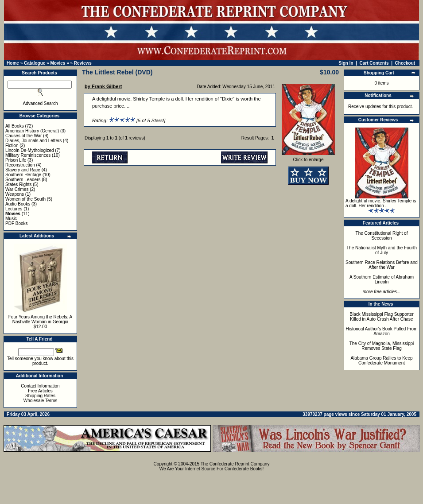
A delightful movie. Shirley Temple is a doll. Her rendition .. (381, 203)
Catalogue (35, 63)
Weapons (15, 194)
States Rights (18, 184)
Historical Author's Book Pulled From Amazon (382, 331)
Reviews (83, 63)
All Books (15, 126)
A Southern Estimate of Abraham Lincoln (382, 279)
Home (13, 63)
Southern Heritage (23, 175)
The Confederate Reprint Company (235, 464)
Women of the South (25, 199)
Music (11, 219)
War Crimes (17, 189)
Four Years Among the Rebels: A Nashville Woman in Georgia (41, 319)
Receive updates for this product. (380, 107)
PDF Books (17, 223)
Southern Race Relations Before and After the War (382, 265)
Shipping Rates (40, 396)
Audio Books (18, 204)
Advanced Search (41, 103)
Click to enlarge (308, 158)
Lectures (14, 209)
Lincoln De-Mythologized (30, 150)
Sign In (346, 63)
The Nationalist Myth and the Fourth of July (382, 250)
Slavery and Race (23, 170)
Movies (58, 63)
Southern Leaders (23, 180)
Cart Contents (374, 63)
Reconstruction (20, 165)
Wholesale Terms (41, 401)
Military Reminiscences (28, 155)
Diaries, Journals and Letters (33, 141)
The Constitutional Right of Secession (382, 236)
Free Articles (40, 391)
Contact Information (40, 386)
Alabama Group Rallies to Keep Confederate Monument (381, 361)
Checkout (405, 63)
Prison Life (16, 160)
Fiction (12, 145)
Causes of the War (23, 136)
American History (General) (32, 131)
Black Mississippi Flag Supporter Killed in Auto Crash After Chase (382, 317)
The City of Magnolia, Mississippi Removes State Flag (382, 346)
